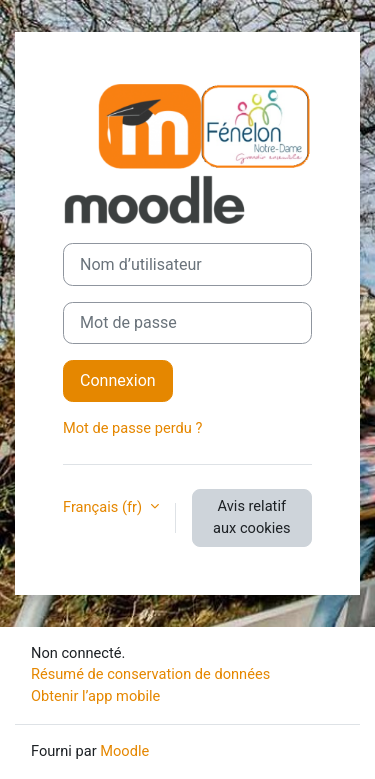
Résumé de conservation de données (150, 674)
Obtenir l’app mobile (95, 696)
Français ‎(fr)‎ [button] (104, 507)
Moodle (124, 751)
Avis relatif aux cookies (251, 517)
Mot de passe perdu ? (132, 428)
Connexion (118, 380)
